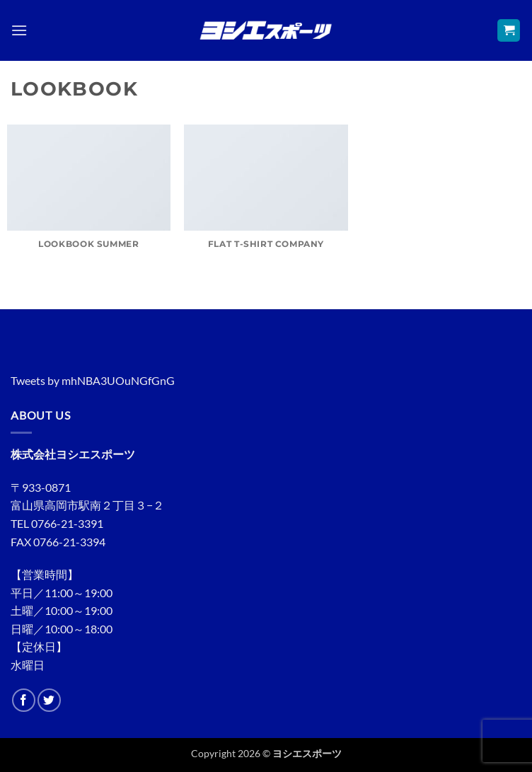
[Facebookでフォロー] (24, 700)
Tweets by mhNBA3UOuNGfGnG (93, 380)
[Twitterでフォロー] (49, 700)
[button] (19, 30)
